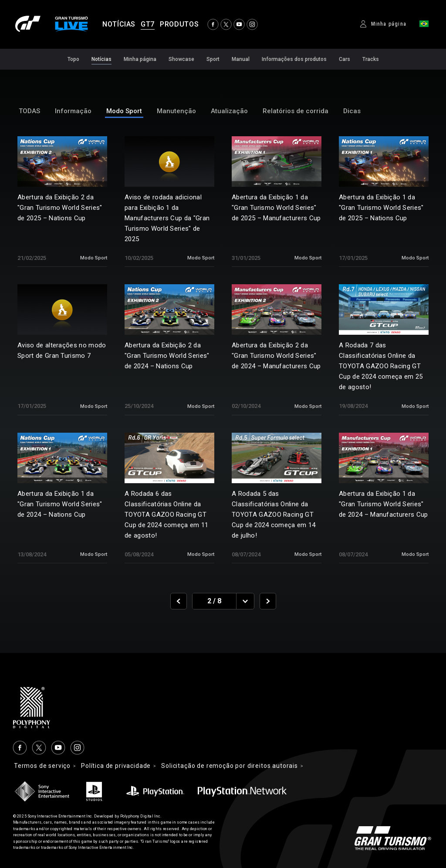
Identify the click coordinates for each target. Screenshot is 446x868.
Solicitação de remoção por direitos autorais (235, 766)
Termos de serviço (43, 766)
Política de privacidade (118, 766)
